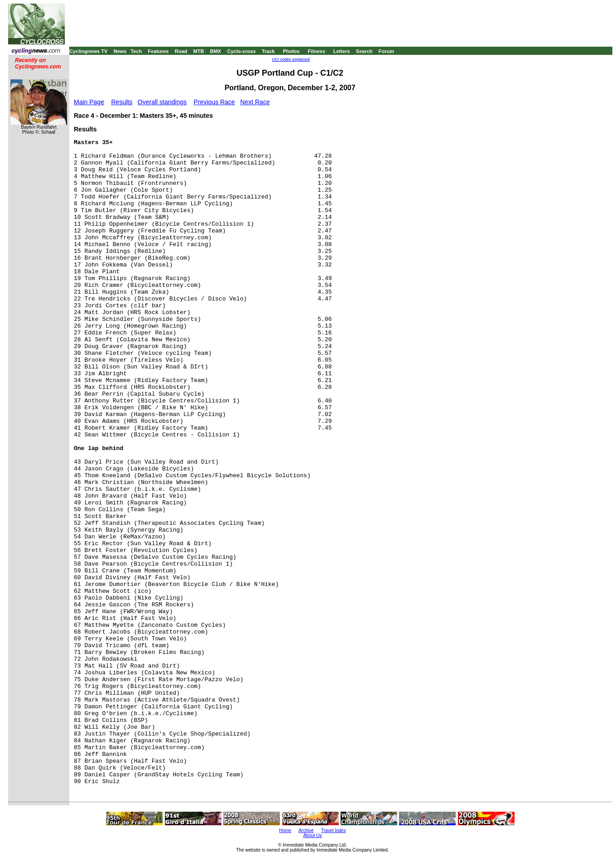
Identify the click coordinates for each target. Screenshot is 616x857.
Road (181, 51)
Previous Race (214, 102)
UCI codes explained (291, 59)
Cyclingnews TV (88, 51)
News (120, 51)
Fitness (316, 51)
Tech (136, 51)
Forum (386, 51)
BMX (216, 51)
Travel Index (334, 830)
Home (285, 830)
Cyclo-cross (242, 51)
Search (364, 51)
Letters (342, 51)
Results (122, 102)
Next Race (255, 102)
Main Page (89, 102)
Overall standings (162, 102)
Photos (291, 51)
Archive (306, 830)
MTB (199, 51)
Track (268, 51)
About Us (312, 835)
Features (159, 51)
